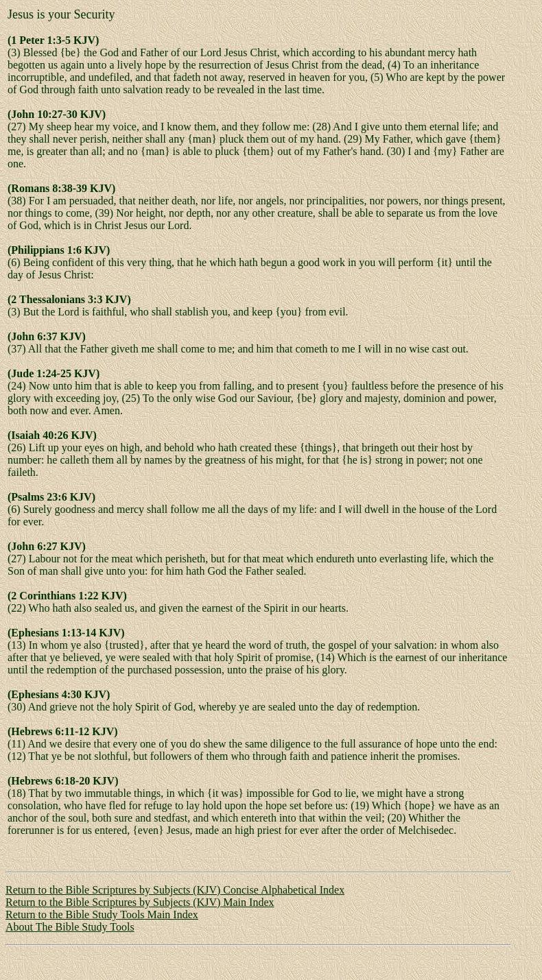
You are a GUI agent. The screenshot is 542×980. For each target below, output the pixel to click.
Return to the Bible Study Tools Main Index (102, 915)
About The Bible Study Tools (70, 927)
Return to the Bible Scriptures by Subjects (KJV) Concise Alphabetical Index (175, 890)
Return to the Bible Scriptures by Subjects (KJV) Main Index (140, 902)
